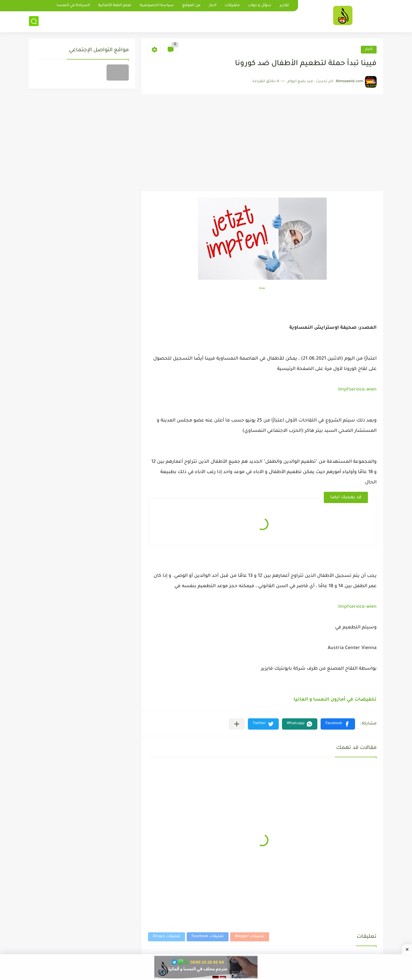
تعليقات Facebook (208, 937)
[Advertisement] (262, 143)
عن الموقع (191, 6)
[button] (338, 724)
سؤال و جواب (260, 6)
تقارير (284, 6)
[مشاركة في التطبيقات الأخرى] (237, 724)
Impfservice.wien (357, 390)
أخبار (213, 6)
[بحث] (34, 21)
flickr (262, 289)
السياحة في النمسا (73, 6)
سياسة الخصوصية (157, 6)
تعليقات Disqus (167, 937)
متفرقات (232, 6)
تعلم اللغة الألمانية (115, 6)
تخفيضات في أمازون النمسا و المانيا (335, 700)
